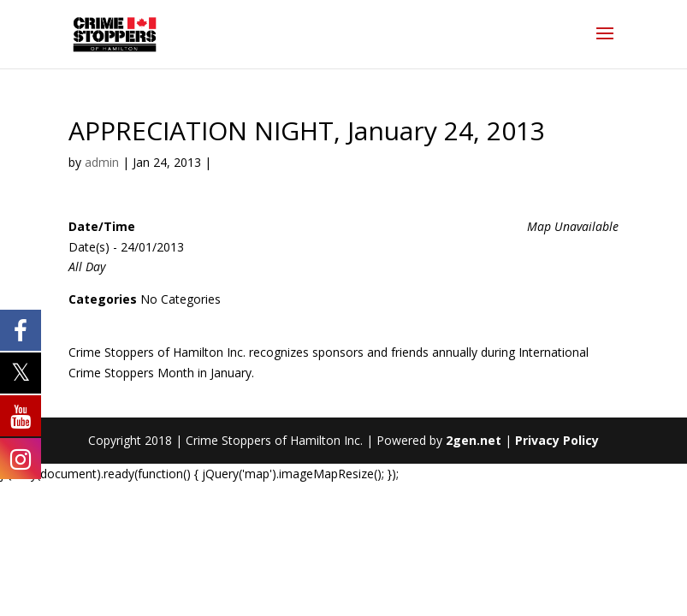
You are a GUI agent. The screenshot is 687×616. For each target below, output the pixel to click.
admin (102, 162)
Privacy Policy (557, 440)
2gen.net (474, 440)
